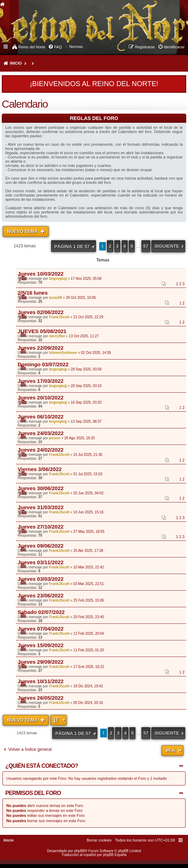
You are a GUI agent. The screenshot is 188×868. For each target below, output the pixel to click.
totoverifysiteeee (63, 353)
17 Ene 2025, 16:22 (89, 667)
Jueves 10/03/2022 (41, 274)
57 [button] (146, 246)
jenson (55, 438)
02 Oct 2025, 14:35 (96, 353)
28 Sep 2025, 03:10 (86, 386)
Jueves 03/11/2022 (41, 562)
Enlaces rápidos (6, 46)
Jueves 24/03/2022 (41, 433)
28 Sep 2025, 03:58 (86, 369)
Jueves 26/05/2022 (41, 698)
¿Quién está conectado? (42, 766)
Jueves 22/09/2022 (41, 348)
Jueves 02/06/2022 (41, 312)
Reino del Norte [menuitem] (32, 47)
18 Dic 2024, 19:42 (88, 686)
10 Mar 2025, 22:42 (89, 567)
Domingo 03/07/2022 (43, 364)
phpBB (79, 851)
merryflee (57, 336)
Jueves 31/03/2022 (41, 507)
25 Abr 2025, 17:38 (88, 551)
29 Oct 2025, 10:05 (81, 298)
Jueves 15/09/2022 (41, 645)
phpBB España (115, 855)
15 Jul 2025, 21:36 (88, 455)
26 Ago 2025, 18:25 (80, 438)
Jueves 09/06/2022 (41, 546)
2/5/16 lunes (33, 293)
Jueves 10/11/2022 (41, 681)
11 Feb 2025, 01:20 (89, 650)
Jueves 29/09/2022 (41, 662)
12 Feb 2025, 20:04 (89, 634)
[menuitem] (76, 47)
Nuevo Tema (23, 231)
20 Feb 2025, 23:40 (89, 617)
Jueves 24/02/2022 (41, 450)
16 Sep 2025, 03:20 (86, 402)
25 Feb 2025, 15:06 (89, 600)
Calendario (25, 104)
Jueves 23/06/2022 (41, 595)
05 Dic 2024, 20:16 (88, 703)
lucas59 (56, 298)
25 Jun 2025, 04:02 (89, 493)
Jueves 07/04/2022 (41, 629)
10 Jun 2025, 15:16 (89, 512)
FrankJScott (59, 317)
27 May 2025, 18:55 (89, 532)
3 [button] (117, 246)
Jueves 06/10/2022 (41, 417)
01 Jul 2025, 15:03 (88, 474)
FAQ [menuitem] (58, 47)
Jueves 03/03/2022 (41, 579)
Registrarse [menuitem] (145, 47)
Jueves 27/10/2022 (41, 527)
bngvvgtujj (58, 279)
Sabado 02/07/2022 (41, 612)
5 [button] (132, 246)
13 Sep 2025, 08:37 (86, 421)
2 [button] (110, 246)
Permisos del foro (33, 793)
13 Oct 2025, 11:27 (84, 336)
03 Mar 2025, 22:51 (89, 584)
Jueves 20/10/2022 (41, 397)
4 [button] (125, 246)
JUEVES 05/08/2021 (42, 331)
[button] (74, 246)
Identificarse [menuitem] (174, 47)
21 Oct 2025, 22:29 (88, 317)
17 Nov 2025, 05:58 (86, 279)
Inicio (16, 63)
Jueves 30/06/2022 (41, 488)
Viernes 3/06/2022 (40, 469)
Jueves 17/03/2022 (41, 381)
